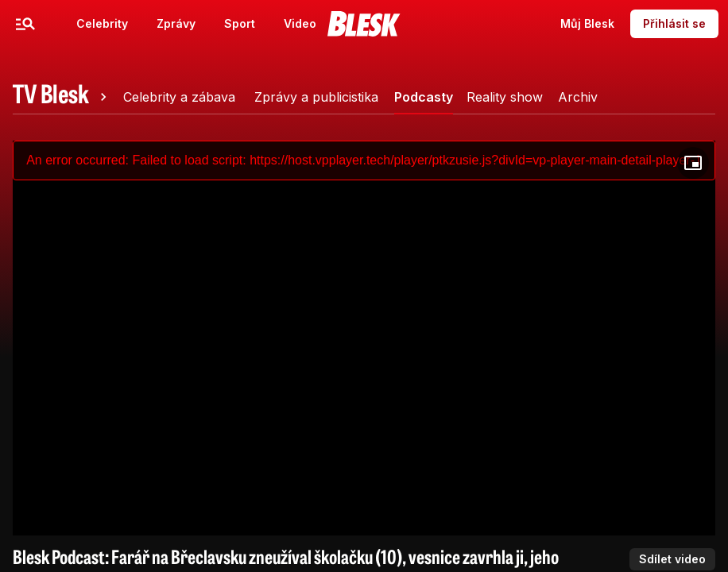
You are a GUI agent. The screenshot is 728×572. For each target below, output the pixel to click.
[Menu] (25, 24)
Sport (240, 23)
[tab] (62, 97)
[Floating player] (693, 163)
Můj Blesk (587, 23)
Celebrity (102, 23)
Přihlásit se (674, 23)
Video (300, 23)
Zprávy (176, 23)
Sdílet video (672, 559)
